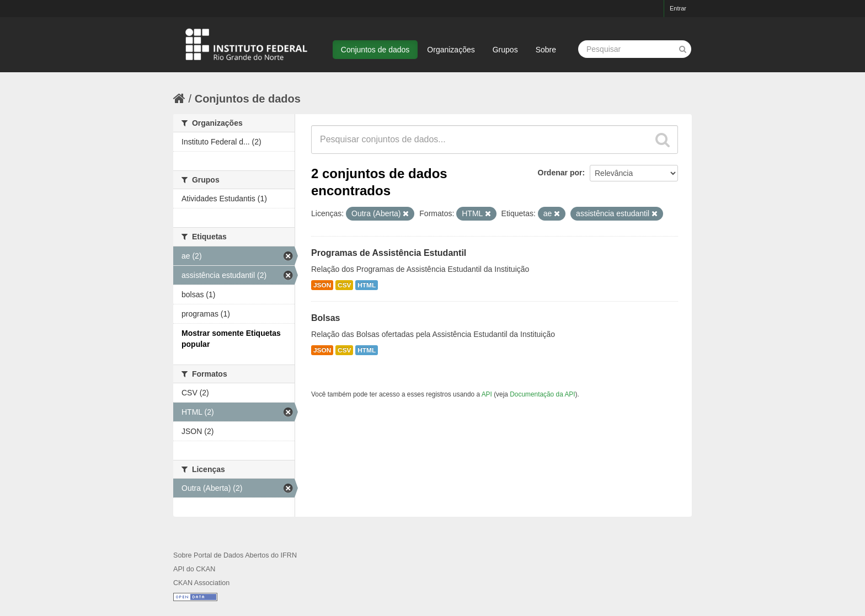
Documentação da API (542, 394)
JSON (322, 285)
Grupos (505, 50)
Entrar (678, 8)
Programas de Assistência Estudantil (389, 253)
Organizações (451, 50)
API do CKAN (194, 569)
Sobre (546, 50)
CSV (344, 285)
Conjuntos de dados (375, 50)
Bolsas (325, 318)
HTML (367, 285)
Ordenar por (560, 173)
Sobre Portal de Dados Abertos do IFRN (235, 555)
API (487, 394)
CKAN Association (201, 583)
